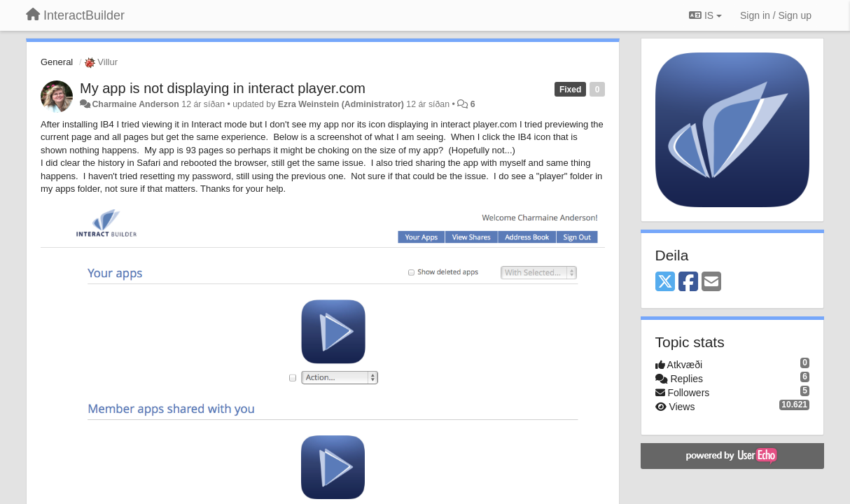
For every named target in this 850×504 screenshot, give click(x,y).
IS (705, 15)
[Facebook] (688, 282)
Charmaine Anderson (135, 104)
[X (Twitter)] (665, 282)
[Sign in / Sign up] (776, 15)
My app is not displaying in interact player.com (223, 88)
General (57, 62)
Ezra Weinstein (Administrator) (341, 104)
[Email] (711, 282)
